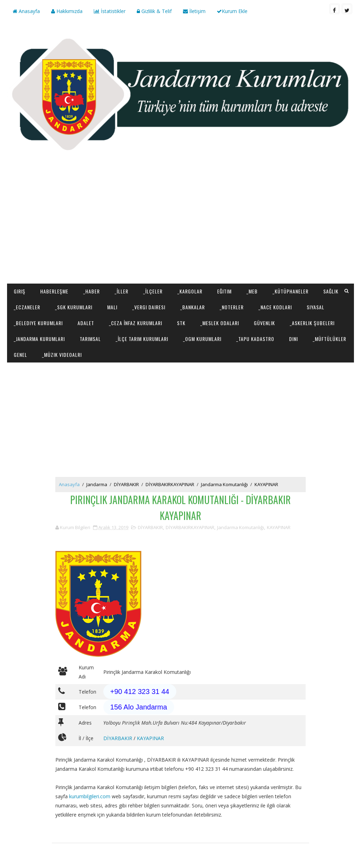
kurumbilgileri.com (90, 796)
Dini (293, 339)
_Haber (91, 291)
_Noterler (232, 307)
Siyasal (316, 307)
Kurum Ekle (232, 11)
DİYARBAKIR (126, 484)
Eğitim (224, 291)
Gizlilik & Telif (154, 11)
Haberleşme (54, 291)
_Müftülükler (329, 339)
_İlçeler (153, 291)
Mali (112, 307)
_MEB (252, 291)
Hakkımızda (67, 11)
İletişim (194, 11)
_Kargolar (190, 291)
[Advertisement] (181, 227)
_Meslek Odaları (220, 323)
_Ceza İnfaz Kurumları (136, 323)
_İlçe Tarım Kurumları (142, 339)
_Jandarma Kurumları (39, 339)
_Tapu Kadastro (255, 339)
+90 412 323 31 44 (140, 692)
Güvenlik (264, 323)
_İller (121, 291)
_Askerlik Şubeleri (312, 323)
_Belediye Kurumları (38, 323)
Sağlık (331, 291)
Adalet (86, 323)
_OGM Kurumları (202, 339)
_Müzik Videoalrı (62, 355)
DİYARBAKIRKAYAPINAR (170, 484)
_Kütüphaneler (290, 291)
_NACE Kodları (275, 307)
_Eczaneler (27, 307)
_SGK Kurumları (74, 307)
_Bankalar (192, 307)
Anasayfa (26, 11)
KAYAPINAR (266, 484)
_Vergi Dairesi (149, 307)
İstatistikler (110, 11)
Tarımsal (90, 339)
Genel (20, 355)
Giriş (20, 291)
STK (181, 323)
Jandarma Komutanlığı (224, 484)
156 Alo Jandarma (139, 707)
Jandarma (97, 484)
